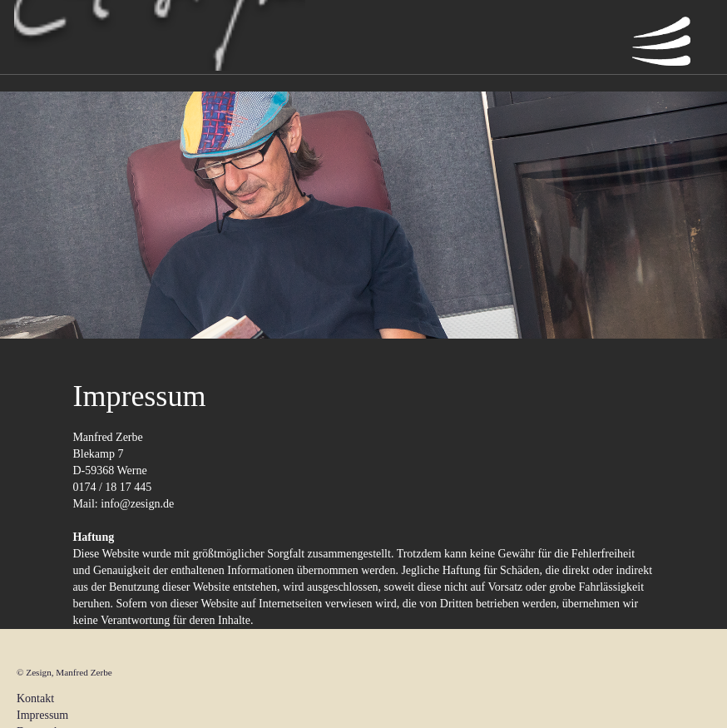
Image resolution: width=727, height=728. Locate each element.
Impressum (42, 715)
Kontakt (35, 698)
